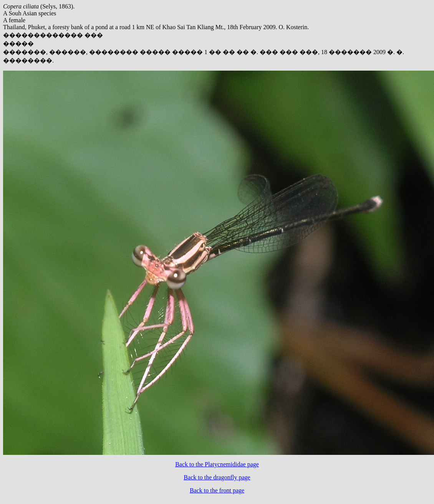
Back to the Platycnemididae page (217, 464)
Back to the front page (217, 490)
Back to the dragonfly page (217, 477)
